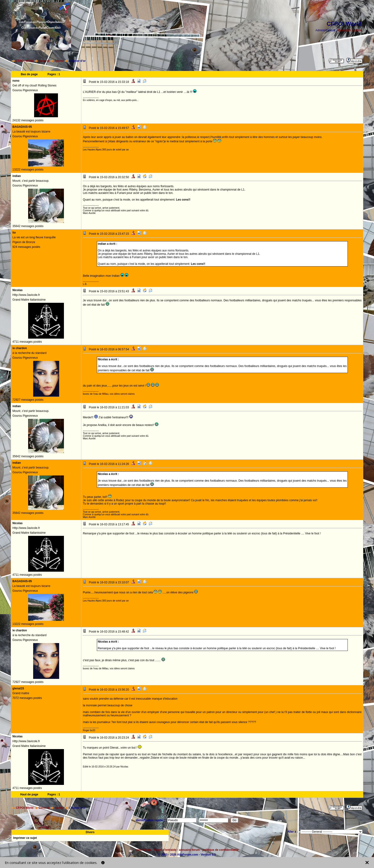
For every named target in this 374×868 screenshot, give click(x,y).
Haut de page (29, 794)
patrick (357, 30)
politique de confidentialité (220, 850)
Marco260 (344, 30)
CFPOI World (25, 61)
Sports (59, 61)
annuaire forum (189, 850)
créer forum (143, 850)
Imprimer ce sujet (25, 838)
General (44, 61)
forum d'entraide (165, 850)
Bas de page (29, 74)
